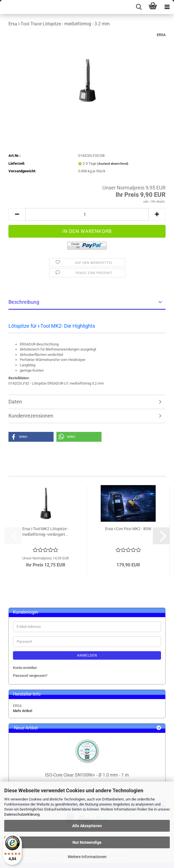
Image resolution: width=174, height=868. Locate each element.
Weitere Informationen (87, 857)
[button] (17, 214)
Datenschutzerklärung (22, 814)
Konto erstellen (25, 668)
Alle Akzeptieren (87, 826)
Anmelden (87, 655)
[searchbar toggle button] (139, 7)
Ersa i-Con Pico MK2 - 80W (128, 529)
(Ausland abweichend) (113, 164)
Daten (15, 402)
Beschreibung (24, 302)
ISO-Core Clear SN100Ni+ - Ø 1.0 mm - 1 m (87, 775)
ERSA (161, 35)
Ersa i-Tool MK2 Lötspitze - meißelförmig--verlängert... (45, 532)
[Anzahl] (87, 214)
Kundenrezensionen (31, 416)
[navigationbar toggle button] (167, 7)
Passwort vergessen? (30, 676)
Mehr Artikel (23, 711)
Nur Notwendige (87, 842)
